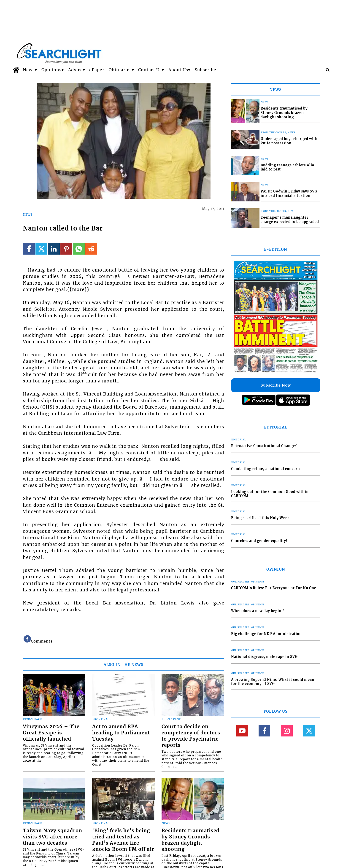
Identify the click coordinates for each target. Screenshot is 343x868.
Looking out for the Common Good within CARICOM (270, 494)
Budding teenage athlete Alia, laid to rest (288, 167)
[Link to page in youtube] (242, 731)
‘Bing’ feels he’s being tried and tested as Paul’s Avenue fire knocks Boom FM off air (123, 840)
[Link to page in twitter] (41, 249)
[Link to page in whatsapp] (79, 249)
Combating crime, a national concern (266, 469)
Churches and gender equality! (259, 541)
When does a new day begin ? (258, 611)
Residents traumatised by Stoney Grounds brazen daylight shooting (190, 840)
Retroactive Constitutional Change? (264, 446)
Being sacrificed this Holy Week (260, 518)
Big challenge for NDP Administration (266, 634)
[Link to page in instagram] (287, 731)
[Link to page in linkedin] (54, 249)
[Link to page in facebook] (29, 249)
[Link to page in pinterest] (66, 249)
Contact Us (150, 70)
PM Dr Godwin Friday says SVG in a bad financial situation (289, 194)
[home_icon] (16, 70)
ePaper (97, 70)
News (29, 70)
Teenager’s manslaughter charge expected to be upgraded (290, 220)
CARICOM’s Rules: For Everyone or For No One (274, 588)
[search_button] (328, 70)
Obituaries (120, 70)
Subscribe (205, 70)
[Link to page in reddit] (91, 249)
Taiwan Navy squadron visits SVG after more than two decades (53, 837)
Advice (76, 70)
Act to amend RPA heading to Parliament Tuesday (121, 733)
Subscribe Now (276, 385)
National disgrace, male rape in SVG (264, 657)
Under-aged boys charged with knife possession (289, 141)
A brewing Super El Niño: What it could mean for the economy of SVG (273, 682)
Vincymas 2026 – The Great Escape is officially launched (51, 733)
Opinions (51, 70)
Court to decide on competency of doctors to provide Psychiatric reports (191, 736)
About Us (178, 70)
